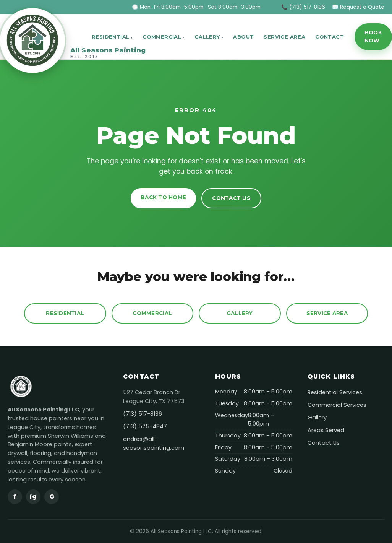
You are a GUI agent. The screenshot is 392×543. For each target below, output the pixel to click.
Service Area (284, 37)
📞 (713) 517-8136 (303, 7)
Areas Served (326, 430)
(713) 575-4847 (145, 426)
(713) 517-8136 (143, 414)
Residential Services (335, 392)
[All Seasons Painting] (40, 37)
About (243, 37)
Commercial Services (337, 405)
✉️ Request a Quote (358, 7)
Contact (330, 37)
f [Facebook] (15, 497)
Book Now (373, 37)
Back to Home (163, 197)
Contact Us (231, 198)
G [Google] (52, 497)
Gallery (207, 37)
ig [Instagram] (33, 497)
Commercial (162, 37)
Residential (110, 37)
